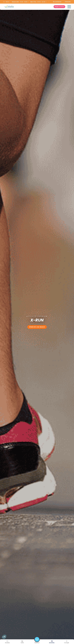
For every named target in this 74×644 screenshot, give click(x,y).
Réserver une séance (37, 327)
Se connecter (57, 2)
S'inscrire (68, 2)
